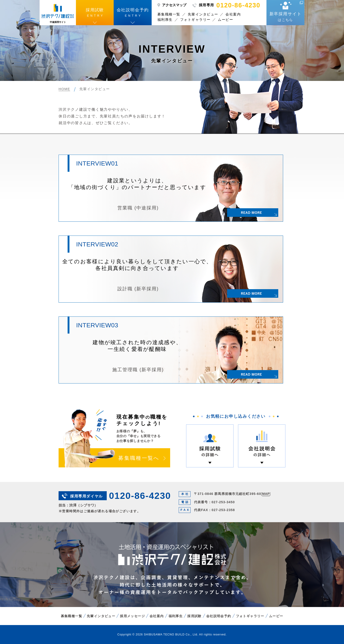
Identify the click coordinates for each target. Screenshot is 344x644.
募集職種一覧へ (139, 458)
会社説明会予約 (219, 616)
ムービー (225, 20)
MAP (266, 494)
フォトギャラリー (195, 20)
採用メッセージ (132, 616)
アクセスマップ (174, 5)
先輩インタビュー (203, 14)
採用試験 (194, 616)
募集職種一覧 (169, 14)
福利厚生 (165, 20)
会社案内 (233, 14)
